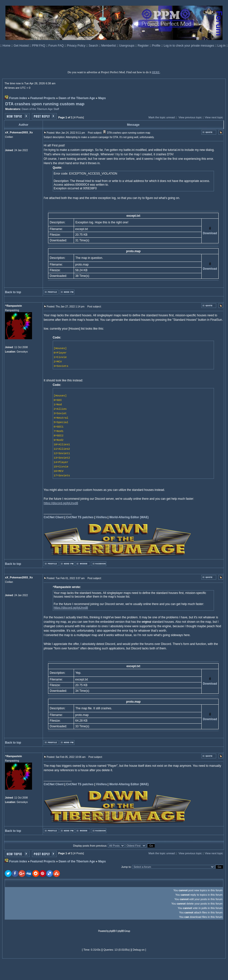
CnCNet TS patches (80, 517)
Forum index (18, 98)
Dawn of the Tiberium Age (77, 98)
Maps (102, 98)
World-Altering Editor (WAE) (129, 517)
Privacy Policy (77, 46)
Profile (157, 46)
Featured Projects (43, 98)
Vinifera (101, 517)
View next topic (214, 117)
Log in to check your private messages (189, 46)
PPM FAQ (39, 46)
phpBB (112, 931)
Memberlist (109, 46)
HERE (156, 72)
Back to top (13, 292)
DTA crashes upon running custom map (45, 104)
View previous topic (190, 117)
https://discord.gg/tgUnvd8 (61, 503)
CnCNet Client (54, 517)
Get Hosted (22, 46)
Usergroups (127, 46)
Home (7, 46)
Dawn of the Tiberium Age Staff (40, 109)
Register (144, 46)
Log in (221, 46)
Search (94, 46)
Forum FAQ (56, 46)
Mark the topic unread (161, 117)
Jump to (126, 867)
